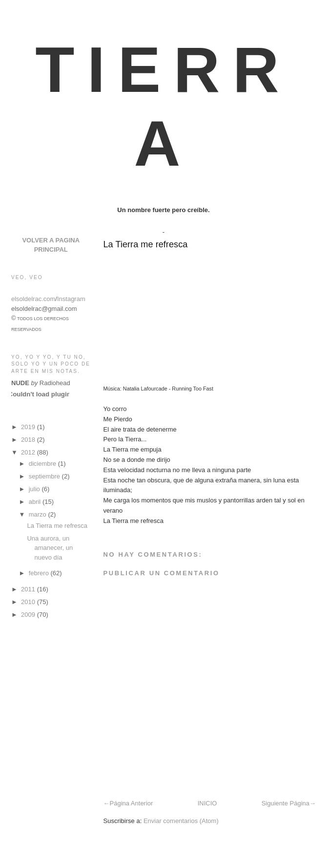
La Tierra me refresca (146, 244)
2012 (29, 452)
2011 (29, 589)
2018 (29, 440)
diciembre (43, 464)
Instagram (71, 299)
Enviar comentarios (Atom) (181, 821)
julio (35, 489)
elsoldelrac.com (33, 299)
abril (36, 502)
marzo (39, 514)
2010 (29, 602)
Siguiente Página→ (289, 803)
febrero (40, 573)
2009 (29, 615)
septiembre (45, 476)
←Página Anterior (128, 803)
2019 (29, 427)
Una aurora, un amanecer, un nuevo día (50, 548)
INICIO (207, 803)
